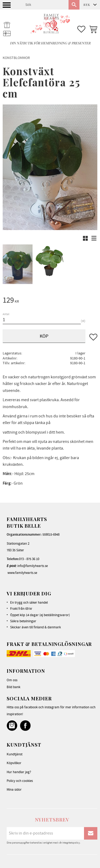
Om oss (12, 680)
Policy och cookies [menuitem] (20, 781)
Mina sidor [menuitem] (14, 790)
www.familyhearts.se (22, 573)
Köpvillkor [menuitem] (14, 763)
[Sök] (74, 5)
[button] (7, 7)
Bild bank (13, 687)
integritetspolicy (71, 843)
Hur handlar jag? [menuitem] (19, 772)
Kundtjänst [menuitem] (15, 754)
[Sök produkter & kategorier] (45, 5)
